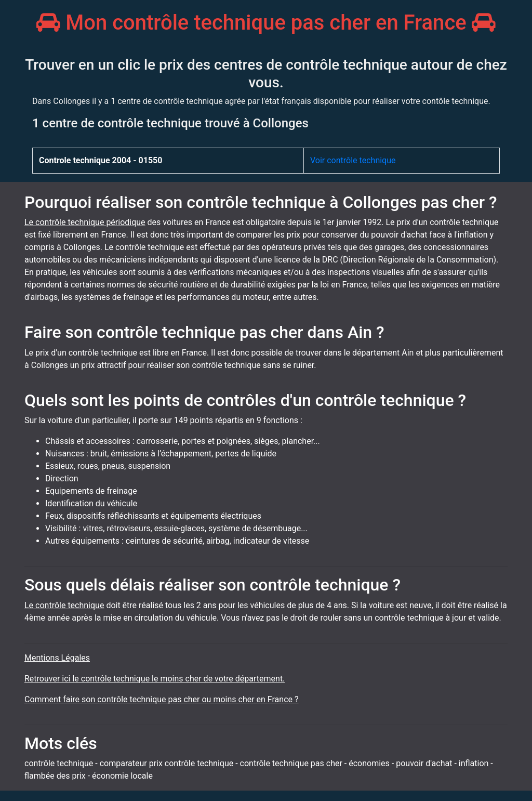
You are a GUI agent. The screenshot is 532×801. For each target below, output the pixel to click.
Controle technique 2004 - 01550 (101, 160)
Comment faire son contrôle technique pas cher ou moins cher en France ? (162, 699)
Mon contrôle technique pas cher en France (266, 23)
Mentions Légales (57, 658)
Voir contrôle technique (353, 160)
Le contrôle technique (64, 605)
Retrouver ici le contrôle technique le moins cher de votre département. (155, 679)
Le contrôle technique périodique (85, 222)
